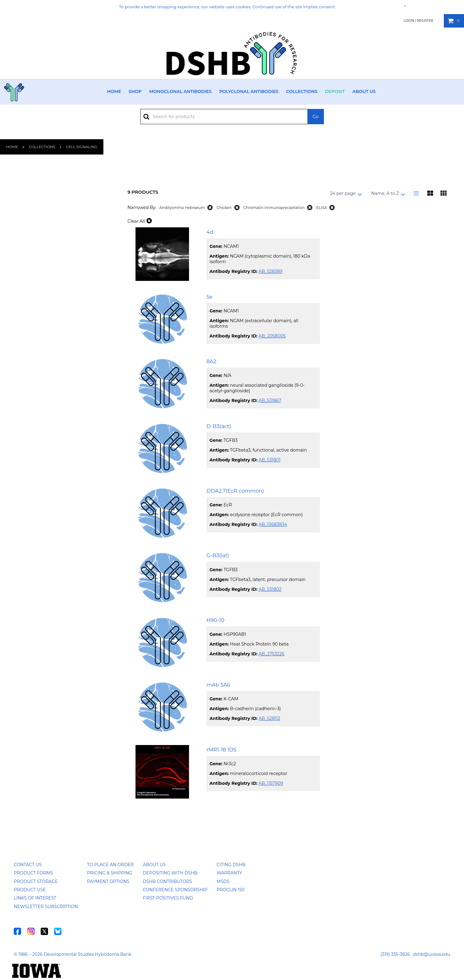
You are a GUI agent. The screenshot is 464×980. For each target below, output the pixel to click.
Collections (302, 91)
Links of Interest (35, 898)
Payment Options (108, 881)
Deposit (335, 91)
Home (114, 91)
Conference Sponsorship (175, 890)
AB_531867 (270, 401)
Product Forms (33, 873)
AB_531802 (270, 589)
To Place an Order (110, 865)
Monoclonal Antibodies (180, 91)
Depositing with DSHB (170, 873)
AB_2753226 (271, 654)
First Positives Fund (168, 898)
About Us (364, 91)
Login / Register (418, 21)
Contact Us (28, 865)
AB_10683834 (273, 524)
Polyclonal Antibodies (249, 91)
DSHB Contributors (167, 881)
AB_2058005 (272, 336)
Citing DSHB (231, 865)
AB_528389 (270, 271)
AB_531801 (269, 460)
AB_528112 (269, 718)
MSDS (223, 881)
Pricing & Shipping (110, 873)
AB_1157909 (271, 783)
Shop (135, 91)
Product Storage (36, 881)
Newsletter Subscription (46, 907)
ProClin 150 (230, 890)
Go (316, 117)
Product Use (30, 890)
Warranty (229, 873)
